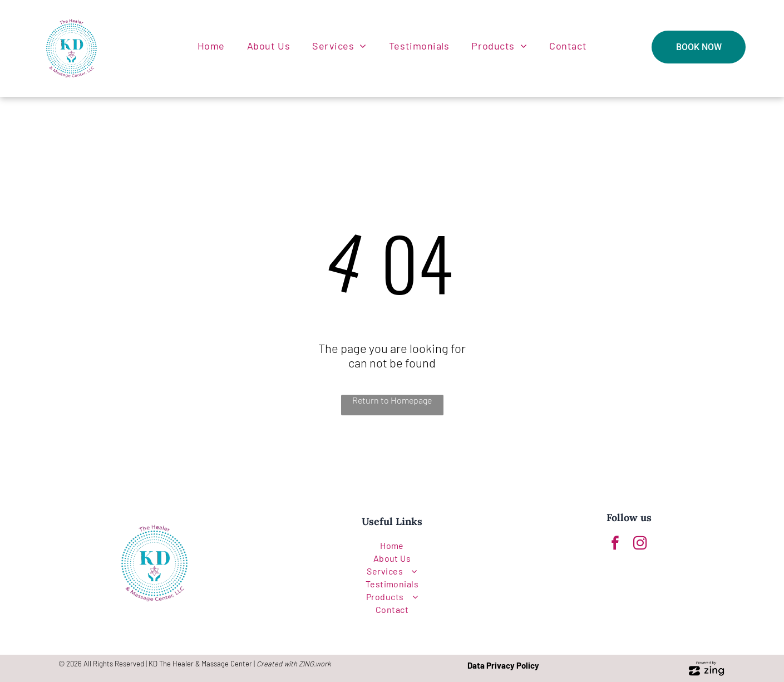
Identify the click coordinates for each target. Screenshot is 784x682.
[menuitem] (211, 46)
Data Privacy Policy (503, 665)
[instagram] (640, 544)
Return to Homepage (392, 400)
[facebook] (615, 544)
